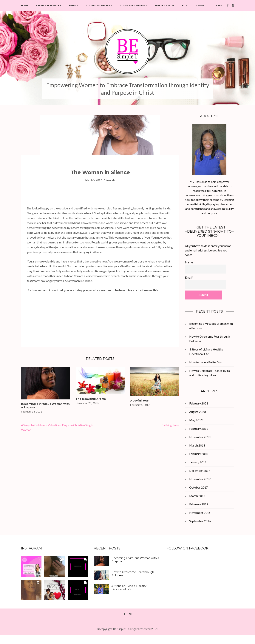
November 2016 (200, 513)
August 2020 (197, 412)
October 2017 (198, 487)
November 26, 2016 (87, 403)
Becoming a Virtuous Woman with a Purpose (135, 560)
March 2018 (197, 445)
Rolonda (110, 180)
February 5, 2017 (140, 405)
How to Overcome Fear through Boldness (133, 574)
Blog (185, 6)
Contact (202, 6)
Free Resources (164, 6)
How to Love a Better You (206, 362)
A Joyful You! (139, 401)
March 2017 (197, 496)
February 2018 (199, 454)
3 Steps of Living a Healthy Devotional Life (129, 588)
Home (25, 6)
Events (73, 6)
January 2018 (198, 462)
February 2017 (199, 504)
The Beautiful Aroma (91, 399)
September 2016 (200, 521)
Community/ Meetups (133, 6)
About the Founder (48, 6)
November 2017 (200, 479)
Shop (219, 6)
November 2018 (200, 437)
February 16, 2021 (32, 411)
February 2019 (199, 428)
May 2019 (196, 420)
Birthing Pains (170, 425)
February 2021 (199, 403)
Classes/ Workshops (99, 6)
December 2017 (200, 471)
